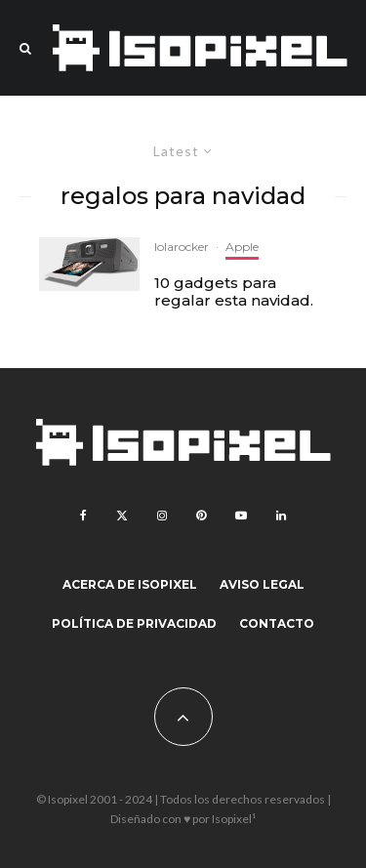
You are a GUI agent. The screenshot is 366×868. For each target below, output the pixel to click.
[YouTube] (241, 516)
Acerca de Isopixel (130, 584)
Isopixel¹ (234, 819)
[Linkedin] (281, 516)
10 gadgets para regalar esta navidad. (234, 292)
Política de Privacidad (134, 623)
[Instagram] (162, 516)
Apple (242, 247)
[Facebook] (83, 516)
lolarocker (182, 247)
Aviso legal (262, 584)
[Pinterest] (201, 516)
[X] (122, 516)
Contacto (277, 623)
